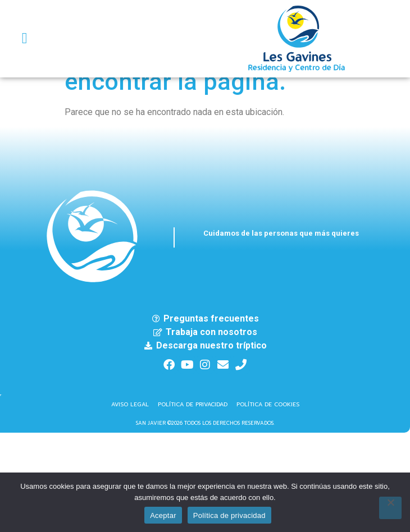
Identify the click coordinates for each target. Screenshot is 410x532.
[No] (390, 508)
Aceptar (163, 515)
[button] (24, 39)
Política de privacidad (229, 515)
